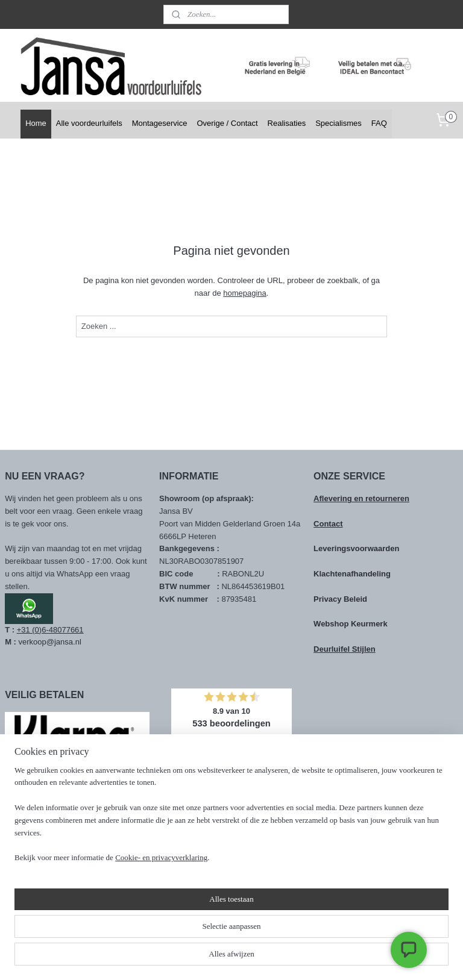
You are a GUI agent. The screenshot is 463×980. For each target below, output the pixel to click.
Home (36, 123)
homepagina (245, 293)
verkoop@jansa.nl (50, 642)
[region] (152, 910)
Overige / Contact (227, 123)
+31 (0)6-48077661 (50, 630)
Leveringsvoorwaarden (356, 548)
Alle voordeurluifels (89, 123)
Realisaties (287, 123)
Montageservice (160, 123)
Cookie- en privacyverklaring (161, 959)
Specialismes (339, 123)
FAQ (379, 123)
